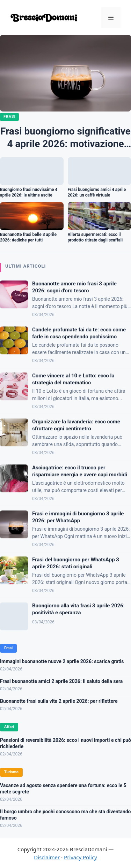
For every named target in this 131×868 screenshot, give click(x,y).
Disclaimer (47, 857)
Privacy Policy (81, 857)
